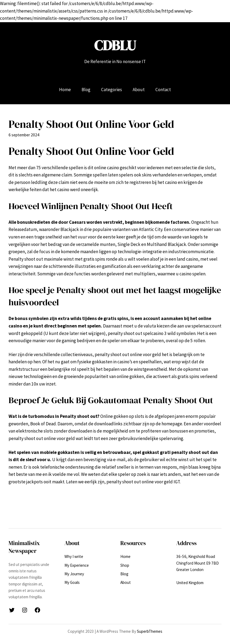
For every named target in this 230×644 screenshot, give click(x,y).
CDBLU (115, 45)
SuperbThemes (150, 631)
